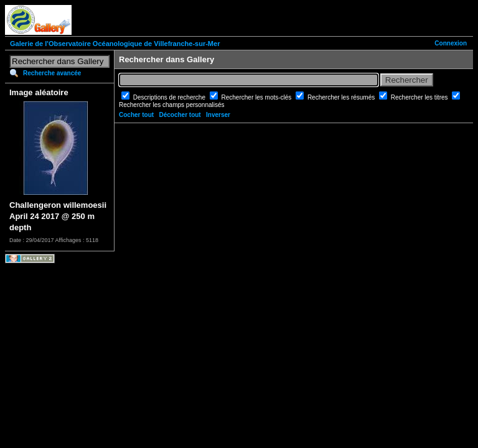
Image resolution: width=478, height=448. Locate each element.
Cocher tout (136, 115)
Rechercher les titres (420, 97)
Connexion (451, 43)
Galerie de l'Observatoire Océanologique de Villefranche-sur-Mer (115, 44)
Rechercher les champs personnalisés (172, 105)
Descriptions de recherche (170, 97)
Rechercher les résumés (342, 97)
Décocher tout (180, 115)
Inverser (218, 115)
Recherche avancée (52, 73)
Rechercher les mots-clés (258, 97)
